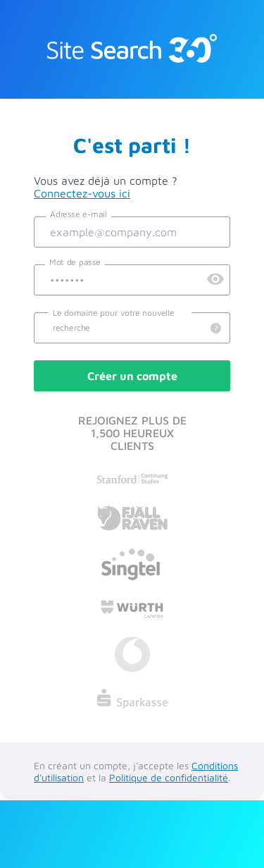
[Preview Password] (215, 280)
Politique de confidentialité (169, 777)
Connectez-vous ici (82, 193)
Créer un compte (132, 376)
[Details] (216, 329)
